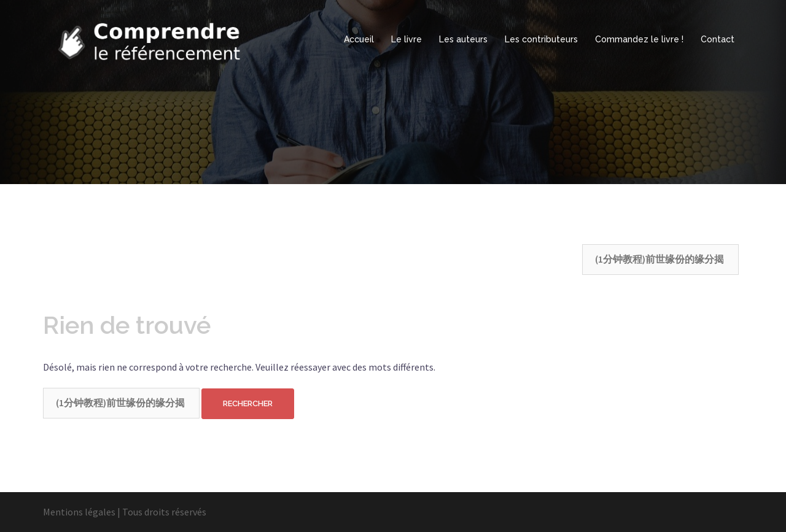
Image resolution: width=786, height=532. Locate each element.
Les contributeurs (541, 39)
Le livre (407, 39)
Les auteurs (463, 39)
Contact (718, 39)
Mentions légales (79, 512)
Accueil (359, 39)
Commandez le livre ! (639, 39)
